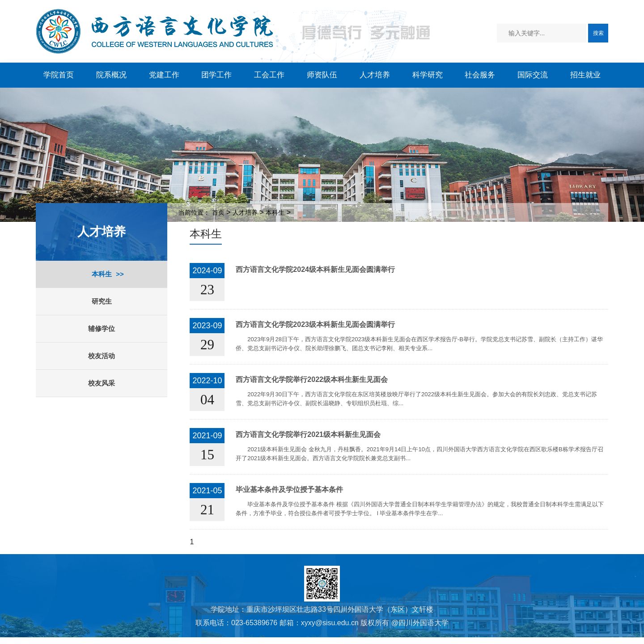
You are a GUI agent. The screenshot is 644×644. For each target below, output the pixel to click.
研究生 (102, 301)
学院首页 (59, 75)
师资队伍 (322, 75)
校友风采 (102, 383)
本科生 (102, 274)
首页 (218, 212)
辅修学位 (102, 328)
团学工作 (216, 75)
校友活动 (102, 356)
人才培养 (375, 75)
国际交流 (533, 75)
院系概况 (111, 75)
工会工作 (269, 75)
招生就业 (585, 75)
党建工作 (164, 75)
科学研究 (428, 75)
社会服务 (480, 75)
